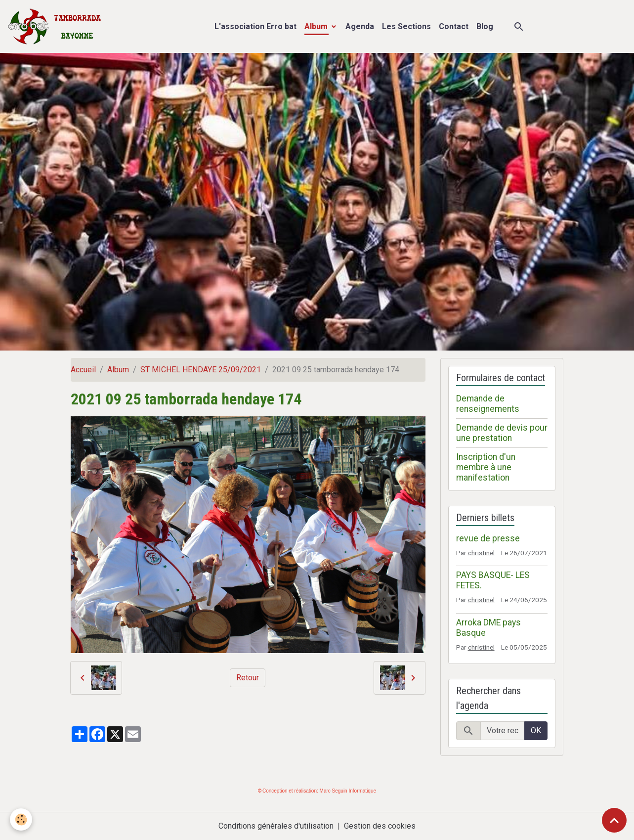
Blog (485, 26)
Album (317, 26)
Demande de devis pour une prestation (502, 433)
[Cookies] (21, 819)
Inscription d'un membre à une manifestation (486, 467)
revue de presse (488, 538)
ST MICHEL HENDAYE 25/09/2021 (201, 370)
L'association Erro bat (255, 26)
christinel (481, 553)
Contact (454, 26)
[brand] (57, 26)
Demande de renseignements (488, 404)
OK (536, 730)
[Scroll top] (614, 820)
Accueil (83, 370)
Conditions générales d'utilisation (276, 826)
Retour (248, 678)
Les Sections (406, 26)
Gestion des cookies (380, 826)
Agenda (360, 26)
